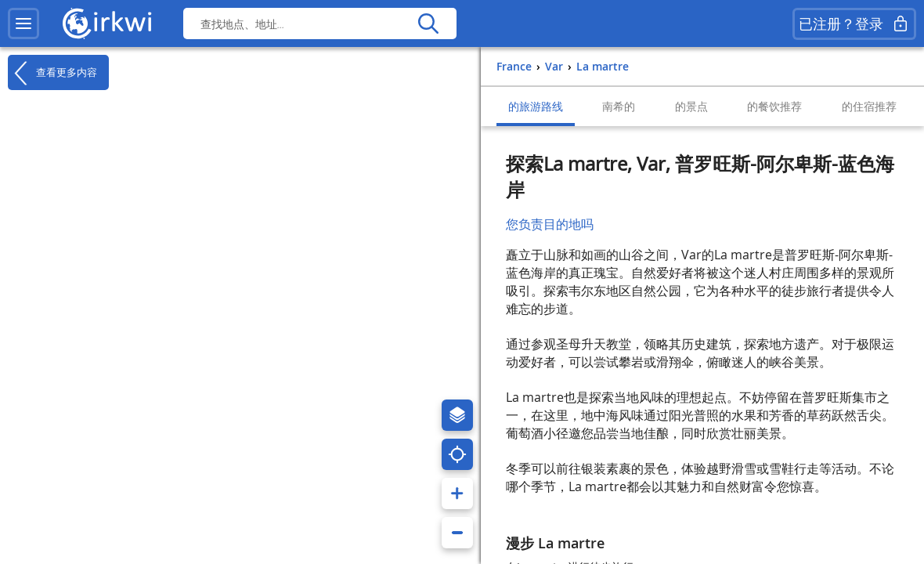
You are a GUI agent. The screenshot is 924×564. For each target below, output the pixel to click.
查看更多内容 (52, 73)
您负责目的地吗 (550, 224)
